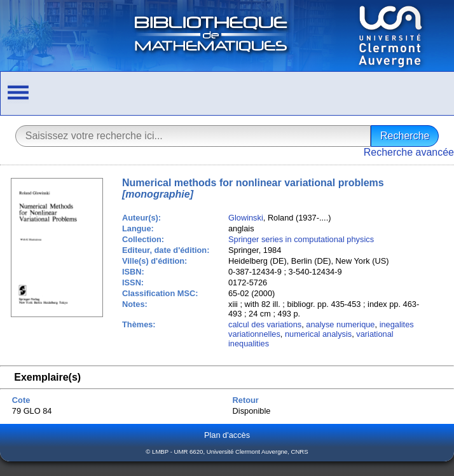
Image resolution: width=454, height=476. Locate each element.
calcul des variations (265, 324)
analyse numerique (340, 324)
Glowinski (246, 218)
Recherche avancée (409, 152)
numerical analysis (318, 334)
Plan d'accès (227, 435)
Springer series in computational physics (301, 239)
